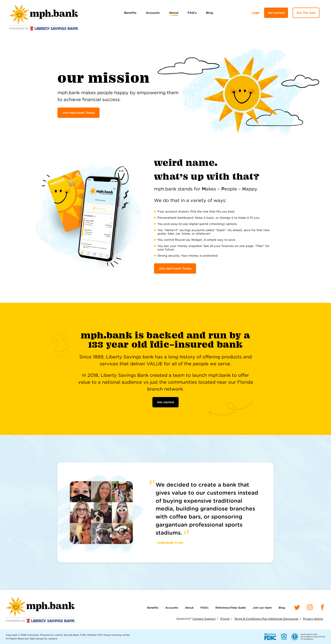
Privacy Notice (313, 619)
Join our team (262, 608)
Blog (210, 13)
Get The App (306, 13)
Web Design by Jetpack (44, 638)
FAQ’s (192, 13)
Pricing (225, 619)
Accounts (153, 13)
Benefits (130, 13)
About (174, 13)
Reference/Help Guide (231, 608)
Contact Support (204, 619)
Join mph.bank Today (78, 113)
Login (256, 13)
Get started (276, 13)
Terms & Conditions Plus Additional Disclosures (266, 619)
